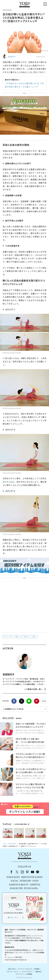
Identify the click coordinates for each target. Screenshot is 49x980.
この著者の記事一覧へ (33, 689)
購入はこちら (13, 917)
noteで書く (44, 701)
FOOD (35, 881)
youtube (33, 872)
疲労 (17, 637)
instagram (22, 872)
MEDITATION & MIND (32, 877)
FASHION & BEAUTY (19, 885)
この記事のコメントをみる (13, 709)
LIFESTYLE (35, 885)
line (38, 872)
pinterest (27, 872)
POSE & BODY (13, 877)
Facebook (14, 701)
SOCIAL (15, 881)
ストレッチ (8, 637)
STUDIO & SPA (31, 889)
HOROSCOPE (16, 889)
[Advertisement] (24, 605)
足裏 (25, 637)
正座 (11, 482)
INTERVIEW (25, 881)
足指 (34, 637)
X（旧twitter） (22, 701)
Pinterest (37, 701)
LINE (29, 701)
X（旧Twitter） (17, 872)
